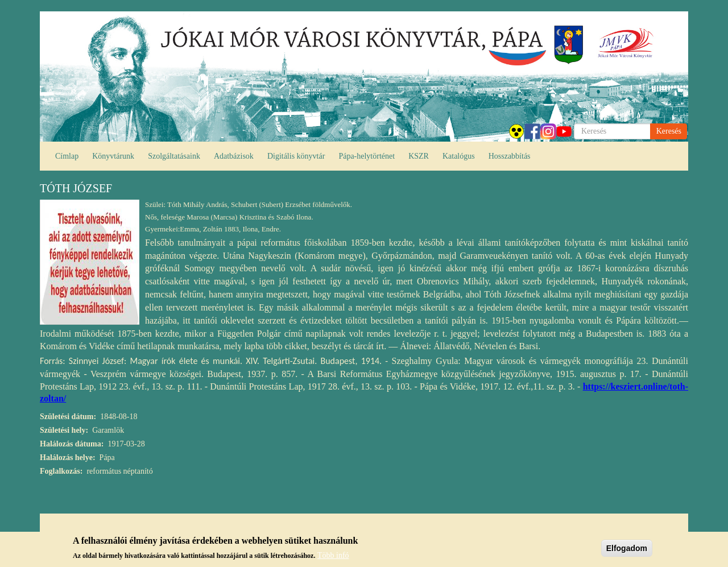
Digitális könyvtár (296, 156)
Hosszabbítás (510, 156)
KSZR (419, 156)
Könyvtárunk (113, 156)
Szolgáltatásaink (174, 156)
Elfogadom (627, 551)
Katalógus (459, 156)
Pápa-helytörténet (367, 156)
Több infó (333, 558)
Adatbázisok (234, 156)
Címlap (67, 156)
